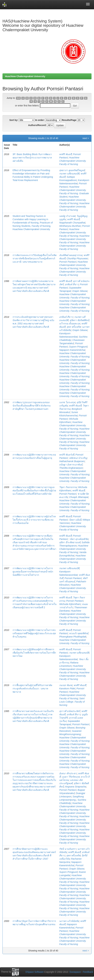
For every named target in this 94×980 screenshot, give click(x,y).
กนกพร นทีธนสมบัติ (69, 174)
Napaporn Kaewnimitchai (72, 350)
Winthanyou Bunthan (70, 226)
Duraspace (75, 972)
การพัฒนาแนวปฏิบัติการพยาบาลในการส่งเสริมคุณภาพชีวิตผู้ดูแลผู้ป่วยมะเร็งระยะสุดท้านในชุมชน (34, 633)
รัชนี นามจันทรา (68, 849)
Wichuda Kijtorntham (70, 604)
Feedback (88, 972)
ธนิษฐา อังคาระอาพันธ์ (71, 465)
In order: (40, 120)
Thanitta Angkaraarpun (71, 468)
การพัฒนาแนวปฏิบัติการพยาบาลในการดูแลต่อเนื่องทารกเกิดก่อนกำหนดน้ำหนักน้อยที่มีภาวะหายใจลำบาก (33, 572)
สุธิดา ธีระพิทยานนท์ (70, 542)
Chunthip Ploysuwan (77, 258)
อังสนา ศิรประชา (68, 773)
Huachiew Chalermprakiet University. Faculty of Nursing (73, 161)
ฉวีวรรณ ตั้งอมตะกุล (70, 324)
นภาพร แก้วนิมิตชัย (69, 921)
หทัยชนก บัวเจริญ (78, 458)
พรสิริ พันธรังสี (67, 455)
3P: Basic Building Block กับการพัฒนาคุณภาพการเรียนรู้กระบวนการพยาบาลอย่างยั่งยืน (32, 158)
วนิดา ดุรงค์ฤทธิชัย (79, 539)
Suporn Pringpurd (78, 347)
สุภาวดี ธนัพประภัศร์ (70, 711)
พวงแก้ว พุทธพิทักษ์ (79, 633)
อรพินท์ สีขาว (72, 284)
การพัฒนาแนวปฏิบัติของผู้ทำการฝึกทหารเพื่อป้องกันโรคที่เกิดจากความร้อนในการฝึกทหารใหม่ (34, 653)
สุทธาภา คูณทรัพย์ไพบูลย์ (72, 170)
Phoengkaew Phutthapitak (73, 637)
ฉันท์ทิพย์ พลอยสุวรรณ (71, 255)
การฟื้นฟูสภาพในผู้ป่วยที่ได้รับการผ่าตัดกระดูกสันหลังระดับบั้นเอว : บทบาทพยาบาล (32, 689)
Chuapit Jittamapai (79, 497)
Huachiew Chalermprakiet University (25, 76)
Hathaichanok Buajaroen (72, 461)
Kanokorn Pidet (67, 689)
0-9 (18, 98)
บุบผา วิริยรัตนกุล (71, 777)
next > (86, 138)
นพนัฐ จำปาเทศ (67, 216)
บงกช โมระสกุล (67, 402)
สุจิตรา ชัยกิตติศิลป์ (79, 320)
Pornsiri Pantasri (68, 262)
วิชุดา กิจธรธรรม (68, 487)
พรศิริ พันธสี (65, 154)
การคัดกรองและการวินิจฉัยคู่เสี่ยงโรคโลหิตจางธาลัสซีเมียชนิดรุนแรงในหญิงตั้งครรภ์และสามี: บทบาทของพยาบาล (35, 258)
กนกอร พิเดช (66, 685)
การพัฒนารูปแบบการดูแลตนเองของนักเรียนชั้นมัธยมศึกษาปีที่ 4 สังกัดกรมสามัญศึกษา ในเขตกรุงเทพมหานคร (32, 406)
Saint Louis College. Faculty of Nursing (72, 702)
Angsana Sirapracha (76, 787)
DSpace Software (35, 972)
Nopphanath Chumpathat (72, 223)
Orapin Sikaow (80, 291)
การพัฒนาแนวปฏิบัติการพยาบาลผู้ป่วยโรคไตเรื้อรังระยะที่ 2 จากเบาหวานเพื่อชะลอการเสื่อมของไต (34, 520)
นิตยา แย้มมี (75, 520)
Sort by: (14, 120)
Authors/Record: (37, 125)
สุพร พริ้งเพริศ (74, 327)
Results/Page (69, 120)
